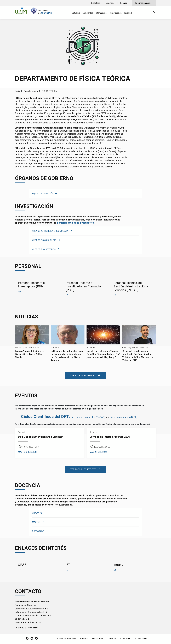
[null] (154, 13)
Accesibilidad (141, 638)
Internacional (101, 13)
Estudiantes (88, 13)
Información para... (143, 3)
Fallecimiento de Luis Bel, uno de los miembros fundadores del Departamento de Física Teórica (68, 346)
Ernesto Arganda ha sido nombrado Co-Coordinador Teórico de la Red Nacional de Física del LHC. (139, 346)
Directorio (110, 3)
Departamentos (31, 91)
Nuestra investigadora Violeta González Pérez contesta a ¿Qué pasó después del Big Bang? (103, 344)
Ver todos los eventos (83, 469)
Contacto (112, 638)
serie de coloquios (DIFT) (124, 417)
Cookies (84, 638)
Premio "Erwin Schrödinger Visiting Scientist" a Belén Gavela (32, 344)
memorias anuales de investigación (75, 223)
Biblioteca (96, 3)
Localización (98, 638)
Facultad (128, 13)
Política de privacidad (66, 638)
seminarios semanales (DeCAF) (88, 417)
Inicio (17, 91)
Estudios (76, 13)
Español (124, 3)
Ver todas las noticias (83, 375)
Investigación (116, 13)
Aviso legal (125, 638)
